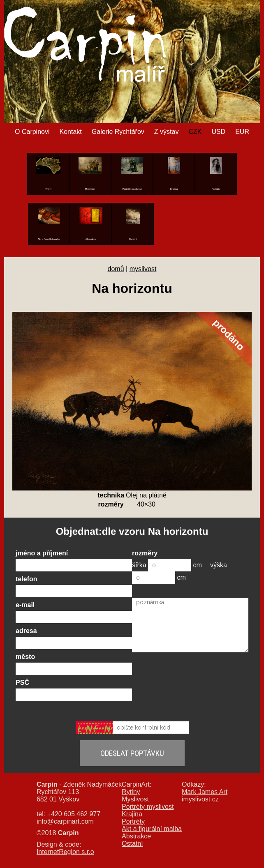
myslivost (143, 269)
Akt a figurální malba (152, 829)
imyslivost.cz (200, 799)
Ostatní (132, 844)
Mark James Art (205, 792)
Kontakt (71, 132)
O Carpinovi (32, 132)
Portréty (133, 821)
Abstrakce (136, 836)
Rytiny (131, 792)
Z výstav (167, 132)
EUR (242, 132)
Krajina (132, 814)
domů (116, 269)
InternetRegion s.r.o (65, 852)
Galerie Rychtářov (118, 132)
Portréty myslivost (148, 807)
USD (218, 132)
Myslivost (135, 799)
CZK (195, 132)
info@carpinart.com (65, 821)
